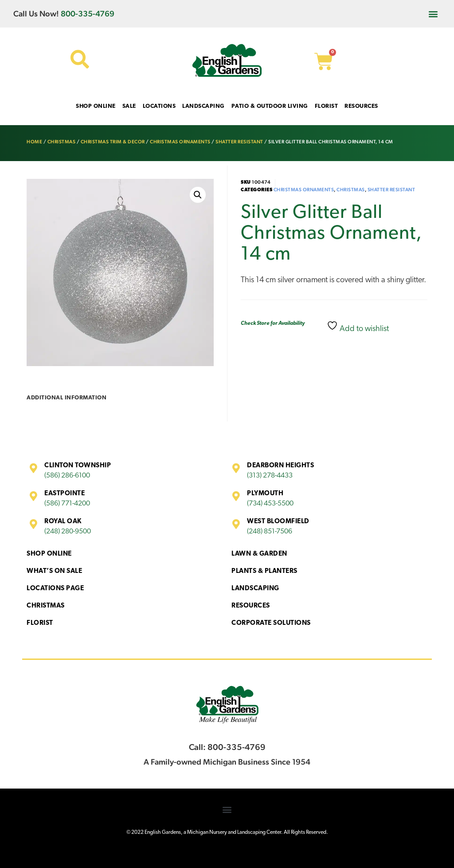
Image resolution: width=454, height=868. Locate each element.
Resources (251, 606)
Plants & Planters (264, 571)
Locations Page (55, 589)
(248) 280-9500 (68, 532)
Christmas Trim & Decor (113, 142)
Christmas (62, 142)
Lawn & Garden (259, 554)
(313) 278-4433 (270, 476)
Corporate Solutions (271, 623)
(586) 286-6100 (67, 476)
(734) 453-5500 (270, 504)
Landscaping (255, 589)
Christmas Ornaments (180, 142)
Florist (40, 623)
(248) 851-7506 (270, 532)
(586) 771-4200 (67, 504)
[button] (433, 14)
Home (34, 142)
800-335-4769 (88, 14)
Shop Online (49, 554)
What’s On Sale (54, 571)
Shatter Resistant (239, 142)
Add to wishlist (358, 327)
